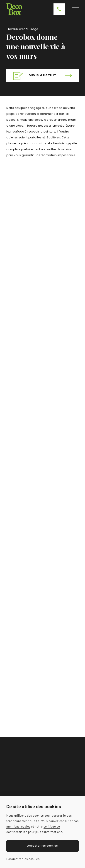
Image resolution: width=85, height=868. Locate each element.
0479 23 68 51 (59, 9)
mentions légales (18, 826)
